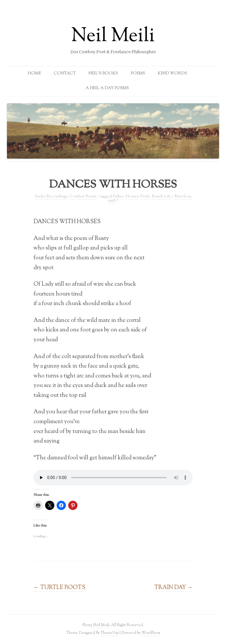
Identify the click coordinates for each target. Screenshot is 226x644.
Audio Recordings (51, 197)
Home (34, 74)
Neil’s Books (103, 74)
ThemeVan (110, 633)
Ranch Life (161, 197)
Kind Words (172, 74)
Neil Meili (113, 36)
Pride (145, 197)
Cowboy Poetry (83, 197)
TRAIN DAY (174, 588)
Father (118, 197)
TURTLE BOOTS (60, 588)
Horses (132, 197)
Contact (65, 74)
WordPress (151, 633)
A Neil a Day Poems (107, 88)
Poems (138, 74)
